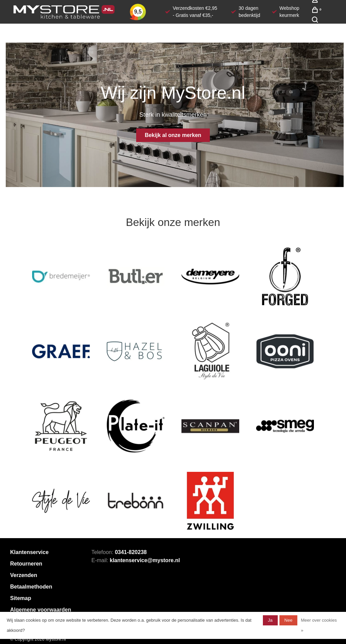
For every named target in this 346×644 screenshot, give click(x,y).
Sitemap (21, 598)
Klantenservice (29, 552)
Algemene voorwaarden (41, 610)
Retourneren (26, 564)
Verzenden (24, 575)
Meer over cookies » (319, 625)
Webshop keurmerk (289, 12)
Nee (289, 620)
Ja (270, 620)
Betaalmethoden (31, 587)
